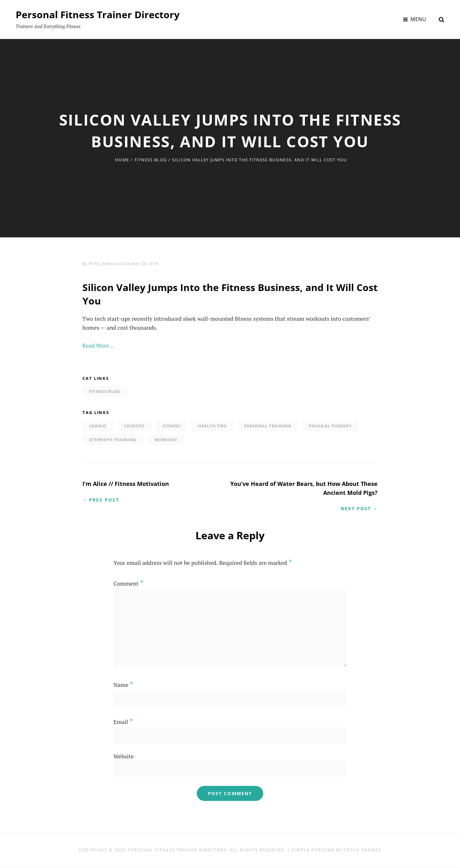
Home (122, 160)
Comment (128, 584)
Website (123, 757)
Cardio (98, 426)
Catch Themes (362, 850)
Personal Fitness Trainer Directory (98, 15)
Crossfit (134, 426)
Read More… (99, 345)
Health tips (212, 426)
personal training (268, 426)
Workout (166, 440)
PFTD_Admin (102, 264)
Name (123, 685)
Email (123, 722)
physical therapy (330, 426)
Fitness (172, 426)
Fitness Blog (151, 160)
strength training (113, 440)
